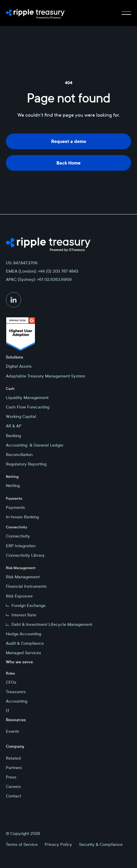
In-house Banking (22, 517)
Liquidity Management (27, 398)
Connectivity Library (25, 555)
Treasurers (16, 692)
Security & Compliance (101, 844)
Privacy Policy (58, 844)
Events (12, 731)
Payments (15, 507)
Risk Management (23, 577)
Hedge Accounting (24, 634)
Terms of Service (22, 844)
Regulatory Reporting (26, 464)
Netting (13, 486)
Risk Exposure (19, 596)
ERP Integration (21, 546)
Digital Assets (19, 366)
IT (8, 711)
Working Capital (21, 416)
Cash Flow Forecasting (28, 407)
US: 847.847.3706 (22, 263)
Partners (14, 768)
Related (13, 758)
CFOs (11, 682)
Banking (13, 436)
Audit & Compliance (25, 643)
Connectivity (18, 536)
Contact (14, 796)
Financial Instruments (26, 586)
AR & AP (14, 426)
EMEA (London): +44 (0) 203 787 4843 (42, 271)
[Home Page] (35, 13)
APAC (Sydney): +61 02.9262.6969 (39, 279)
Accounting (17, 701)
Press (11, 777)
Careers (13, 786)
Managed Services (24, 653)
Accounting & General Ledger (35, 445)
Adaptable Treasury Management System (46, 376)
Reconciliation (19, 455)
